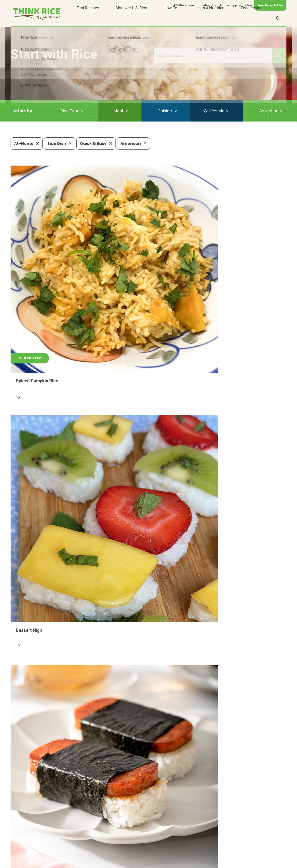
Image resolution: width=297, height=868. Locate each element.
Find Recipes (88, 18)
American (133, 143)
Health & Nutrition (209, 18)
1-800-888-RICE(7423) (120, 849)
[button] (22, 111)
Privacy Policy (228, 863)
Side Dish (60, 143)
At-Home (27, 143)
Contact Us (203, 863)
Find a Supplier (231, 5)
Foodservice (252, 18)
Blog (249, 5)
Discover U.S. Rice (131, 18)
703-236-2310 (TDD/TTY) (171, 849)
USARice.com (184, 5)
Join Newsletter (270, 5)
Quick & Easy (96, 143)
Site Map (252, 863)
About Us (210, 5)
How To (170, 18)
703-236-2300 (79, 849)
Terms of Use (274, 863)
